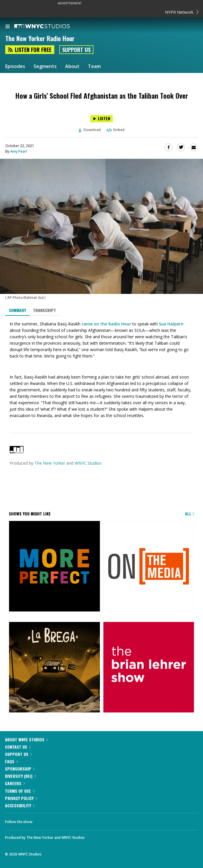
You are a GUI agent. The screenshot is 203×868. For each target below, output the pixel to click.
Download (90, 130)
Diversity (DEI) (20, 776)
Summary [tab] (17, 310)
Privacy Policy (21, 798)
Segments (45, 66)
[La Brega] (54, 668)
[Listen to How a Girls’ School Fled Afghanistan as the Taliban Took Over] (102, 119)
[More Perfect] (54, 567)
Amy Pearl (19, 151)
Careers (15, 783)
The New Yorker (50, 463)
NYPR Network (182, 12)
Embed (115, 130)
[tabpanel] (102, 370)
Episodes (15, 66)
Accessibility (20, 805)
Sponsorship (20, 769)
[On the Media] (149, 567)
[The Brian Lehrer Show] (149, 668)
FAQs (11, 761)
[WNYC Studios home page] (49, 27)
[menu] (8, 27)
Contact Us (18, 747)
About (72, 66)
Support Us (76, 50)
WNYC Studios (88, 463)
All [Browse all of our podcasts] (190, 514)
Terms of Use (20, 791)
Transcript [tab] (45, 310)
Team (94, 66)
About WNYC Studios (26, 739)
